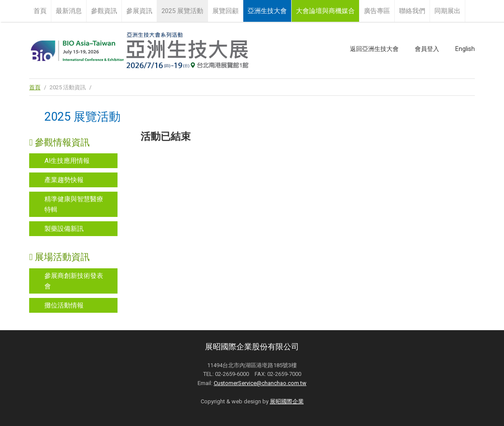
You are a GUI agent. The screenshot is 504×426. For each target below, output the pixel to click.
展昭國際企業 (287, 401)
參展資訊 (139, 11)
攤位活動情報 (64, 305)
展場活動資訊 (59, 257)
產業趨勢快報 (64, 180)
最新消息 (69, 11)
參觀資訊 (104, 11)
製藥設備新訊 (64, 229)
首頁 (40, 11)
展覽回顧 (225, 11)
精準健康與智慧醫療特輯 (74, 204)
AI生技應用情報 (67, 161)
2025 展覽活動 (182, 11)
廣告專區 (377, 11)
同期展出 (447, 11)
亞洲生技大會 (267, 11)
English (465, 49)
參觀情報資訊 (59, 142)
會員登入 (427, 49)
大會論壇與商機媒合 (325, 11)
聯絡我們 (412, 11)
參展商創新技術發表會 (74, 281)
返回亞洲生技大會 (374, 49)
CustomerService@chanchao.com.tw (260, 383)
